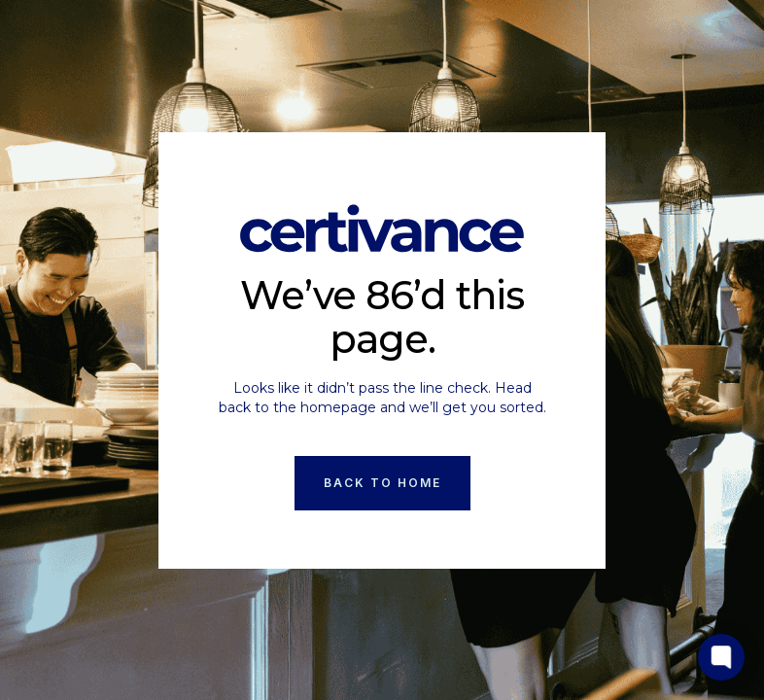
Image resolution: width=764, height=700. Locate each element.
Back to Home (382, 483)
